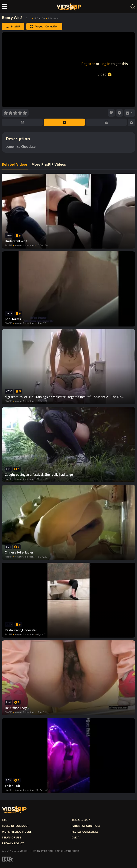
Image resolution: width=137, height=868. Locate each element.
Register (88, 64)
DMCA (75, 838)
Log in (105, 64)
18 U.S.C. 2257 (81, 820)
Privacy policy (13, 843)
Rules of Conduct (15, 826)
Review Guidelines (85, 832)
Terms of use (11, 838)
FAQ (5, 820)
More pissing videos (17, 832)
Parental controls (86, 826)
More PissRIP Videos (49, 164)
